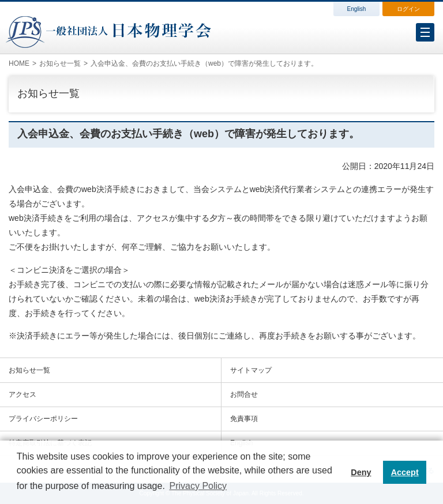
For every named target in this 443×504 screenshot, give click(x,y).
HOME (19, 63)
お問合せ (244, 394)
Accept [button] (405, 472)
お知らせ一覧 (60, 63)
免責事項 (244, 419)
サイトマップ (251, 370)
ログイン (408, 9)
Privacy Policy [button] (198, 486)
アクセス (22, 394)
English (357, 9)
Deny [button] (361, 472)
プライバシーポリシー (43, 419)
